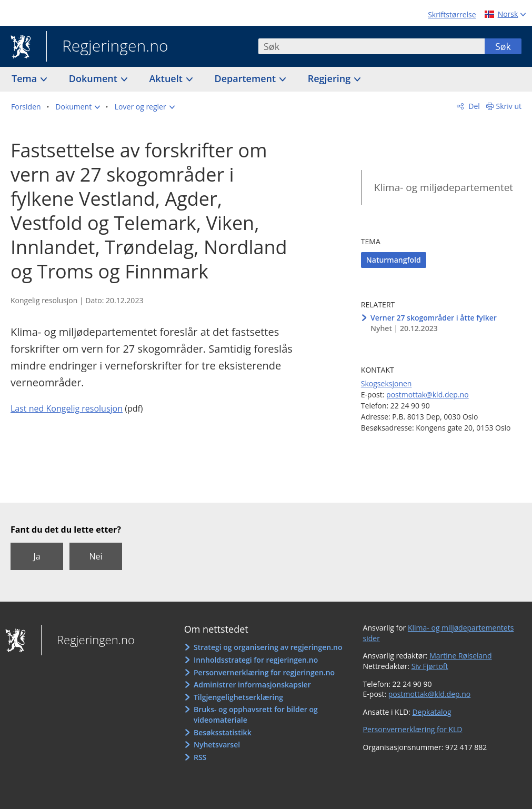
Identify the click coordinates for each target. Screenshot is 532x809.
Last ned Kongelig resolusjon (67, 408)
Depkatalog (431, 712)
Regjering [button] (330, 78)
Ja (37, 556)
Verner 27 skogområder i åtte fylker (434, 318)
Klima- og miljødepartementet (444, 187)
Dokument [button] (94, 78)
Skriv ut (509, 106)
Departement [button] (247, 78)
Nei (96, 556)
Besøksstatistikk (223, 732)
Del (473, 106)
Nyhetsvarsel (217, 745)
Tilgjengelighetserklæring (238, 697)
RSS (200, 757)
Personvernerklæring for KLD (413, 729)
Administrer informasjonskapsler (252, 685)
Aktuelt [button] (167, 78)
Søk (503, 46)
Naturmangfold (394, 260)
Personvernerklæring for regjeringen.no (264, 672)
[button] (78, 107)
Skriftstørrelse (452, 14)
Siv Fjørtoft (430, 666)
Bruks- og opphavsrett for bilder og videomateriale (256, 715)
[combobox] (372, 46)
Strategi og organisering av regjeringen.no (268, 647)
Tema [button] (26, 78)
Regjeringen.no (107, 47)
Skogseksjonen (387, 383)
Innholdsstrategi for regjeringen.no (256, 660)
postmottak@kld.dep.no (428, 394)
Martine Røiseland (460, 656)
